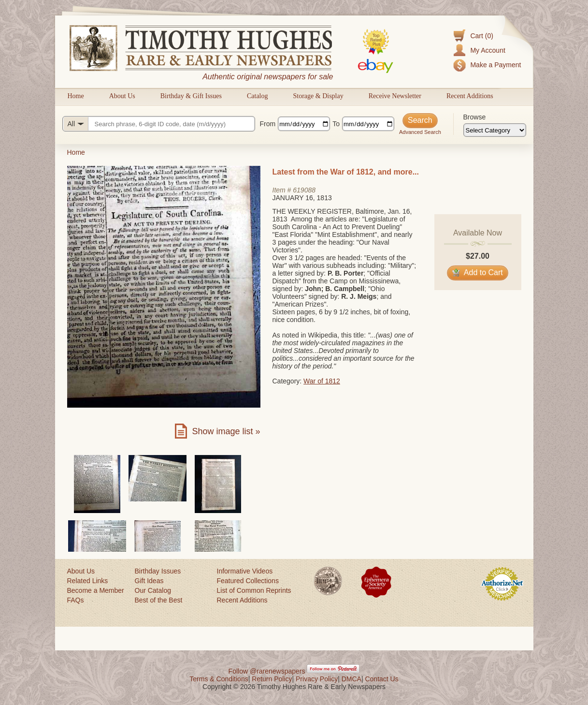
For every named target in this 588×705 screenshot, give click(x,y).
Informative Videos (245, 571)
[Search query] (159, 124)
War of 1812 (322, 381)
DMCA (351, 679)
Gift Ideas (149, 581)
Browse (475, 117)
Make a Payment (495, 65)
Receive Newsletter (395, 96)
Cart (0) (481, 36)
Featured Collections (248, 581)
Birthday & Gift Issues (191, 96)
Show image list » (226, 431)
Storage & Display (318, 96)
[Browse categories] (495, 130)
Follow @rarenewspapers (267, 671)
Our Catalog (153, 590)
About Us (122, 96)
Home (76, 96)
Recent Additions (470, 96)
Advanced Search (420, 132)
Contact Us (381, 679)
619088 (304, 190)
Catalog (258, 96)
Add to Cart (478, 272)
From (268, 124)
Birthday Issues (158, 571)
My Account (488, 50)
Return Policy (272, 679)
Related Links (88, 581)
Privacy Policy (317, 679)
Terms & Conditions (219, 679)
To (336, 124)
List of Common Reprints (254, 590)
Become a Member (96, 590)
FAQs (76, 600)
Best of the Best (159, 600)
